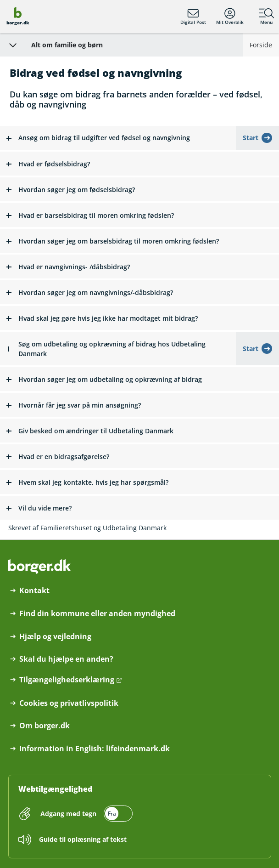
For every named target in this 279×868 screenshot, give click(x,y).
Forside (261, 45)
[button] (118, 138)
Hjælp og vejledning (55, 637)
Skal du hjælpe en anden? (66, 659)
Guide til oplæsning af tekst (83, 839)
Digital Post (193, 17)
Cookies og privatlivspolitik (69, 703)
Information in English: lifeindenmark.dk (95, 749)
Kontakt (34, 591)
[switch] (86, 814)
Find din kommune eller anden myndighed (97, 614)
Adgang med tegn (68, 814)
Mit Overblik (230, 17)
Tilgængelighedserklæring (67, 680)
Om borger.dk (45, 726)
